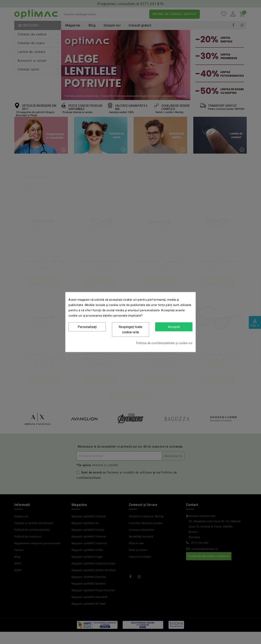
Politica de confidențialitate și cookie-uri (164, 343)
